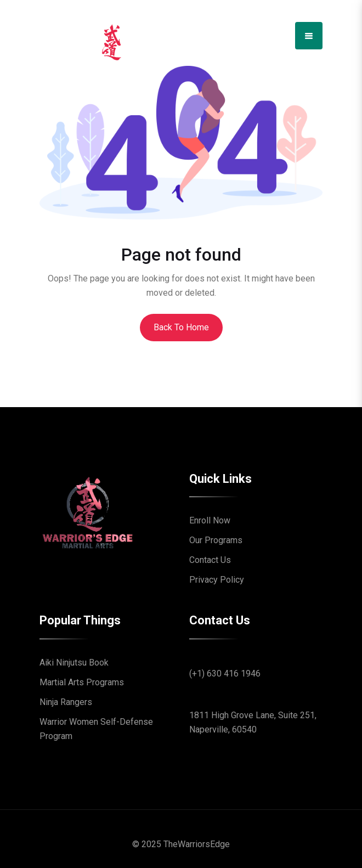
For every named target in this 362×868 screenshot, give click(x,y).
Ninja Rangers (66, 702)
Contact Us (210, 560)
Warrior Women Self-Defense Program (96, 729)
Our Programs (216, 540)
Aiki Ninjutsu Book (74, 663)
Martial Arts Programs (82, 682)
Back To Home (181, 327)
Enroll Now (210, 520)
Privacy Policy (217, 580)
